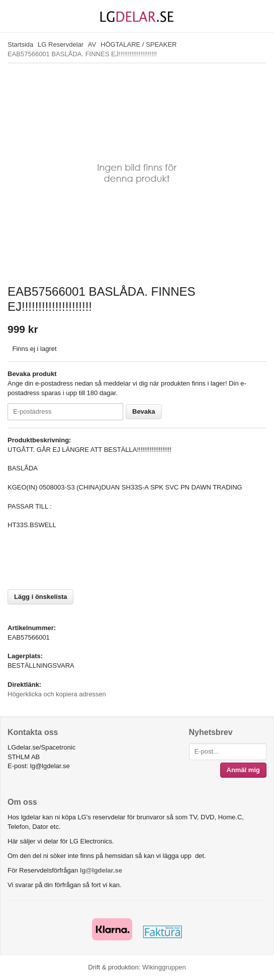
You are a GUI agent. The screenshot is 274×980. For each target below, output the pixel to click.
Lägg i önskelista (40, 597)
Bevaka (144, 411)
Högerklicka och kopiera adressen (57, 694)
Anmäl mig (243, 770)
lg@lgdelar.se (101, 870)
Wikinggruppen (164, 967)
